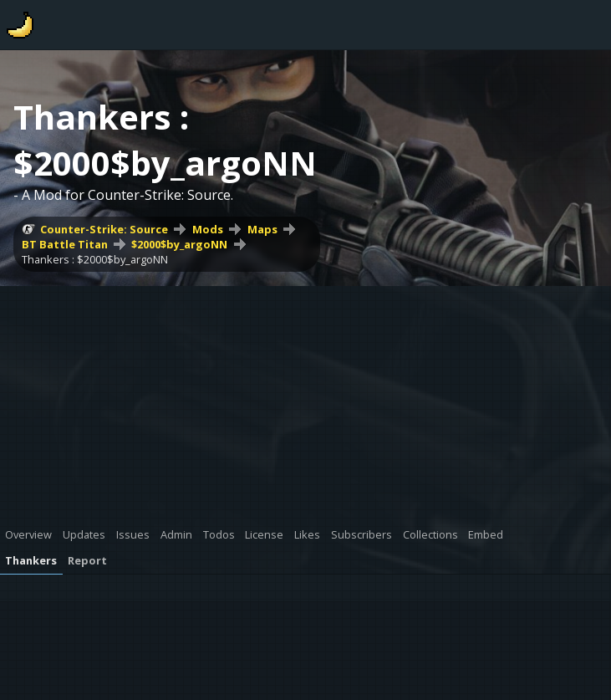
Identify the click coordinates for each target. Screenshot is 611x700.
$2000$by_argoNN (179, 244)
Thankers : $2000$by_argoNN (95, 259)
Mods (208, 229)
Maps (262, 229)
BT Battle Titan (65, 244)
